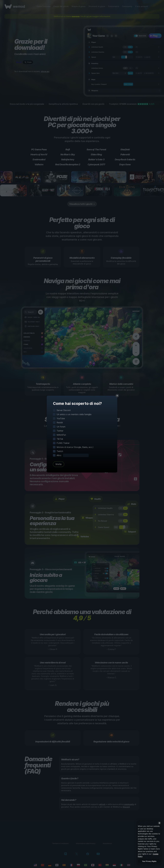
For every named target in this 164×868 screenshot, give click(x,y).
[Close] (159, 823)
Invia (59, 464)
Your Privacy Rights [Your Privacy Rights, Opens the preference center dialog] (149, 861)
